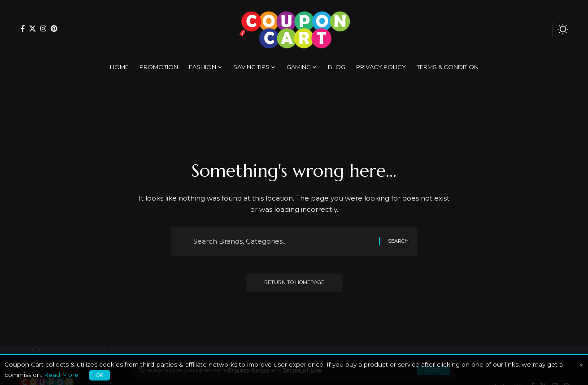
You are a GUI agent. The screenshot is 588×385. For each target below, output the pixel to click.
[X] (33, 28)
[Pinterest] (54, 28)
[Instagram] (43, 28)
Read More (61, 375)
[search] (544, 29)
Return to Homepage (294, 283)
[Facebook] (23, 28)
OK (100, 375)
